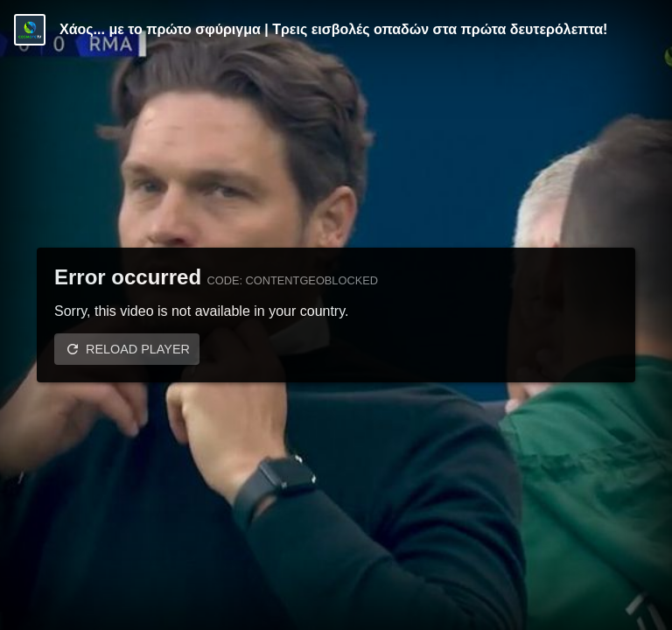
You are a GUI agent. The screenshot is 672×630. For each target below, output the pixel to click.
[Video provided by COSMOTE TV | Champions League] (30, 30)
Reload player (138, 349)
